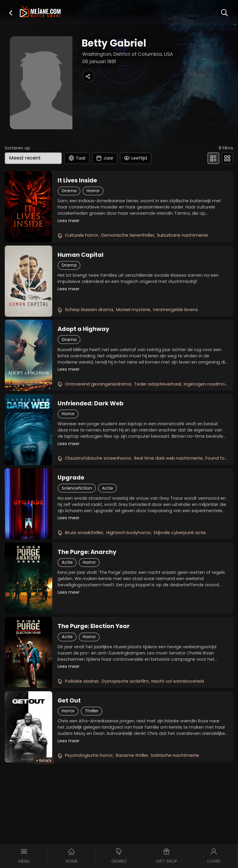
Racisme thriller (132, 755)
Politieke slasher (82, 681)
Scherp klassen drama (89, 310)
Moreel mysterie (133, 310)
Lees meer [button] (69, 221)
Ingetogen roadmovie (207, 384)
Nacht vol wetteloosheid (178, 681)
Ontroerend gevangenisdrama (98, 384)
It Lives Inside (77, 180)
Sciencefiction (77, 488)
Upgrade (71, 477)
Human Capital (81, 255)
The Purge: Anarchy (87, 552)
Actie (108, 488)
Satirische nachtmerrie (175, 755)
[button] (11, 13)
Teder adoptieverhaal (158, 384)
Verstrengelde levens (175, 310)
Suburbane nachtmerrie (183, 235)
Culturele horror (82, 235)
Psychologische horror (89, 755)
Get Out (69, 700)
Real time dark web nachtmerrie (168, 458)
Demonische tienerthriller (128, 235)
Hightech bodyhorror (128, 533)
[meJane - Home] (40, 12)
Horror (93, 191)
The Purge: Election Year (94, 626)
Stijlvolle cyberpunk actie (180, 533)
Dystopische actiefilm (125, 681)
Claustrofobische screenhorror (98, 458)
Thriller (92, 711)
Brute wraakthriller (84, 533)
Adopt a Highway (83, 329)
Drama (69, 191)
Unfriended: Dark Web (91, 403)
